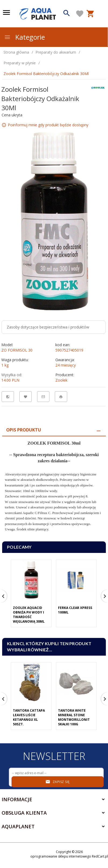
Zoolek (61, 380)
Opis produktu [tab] (24, 430)
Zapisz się (58, 782)
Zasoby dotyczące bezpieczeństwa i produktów (48, 327)
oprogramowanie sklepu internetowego (61, 856)
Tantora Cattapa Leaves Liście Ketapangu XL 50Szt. (29, 717)
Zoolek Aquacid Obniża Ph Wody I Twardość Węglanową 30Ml (29, 615)
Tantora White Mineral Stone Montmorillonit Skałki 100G (74, 717)
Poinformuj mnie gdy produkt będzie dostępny (48, 125)
